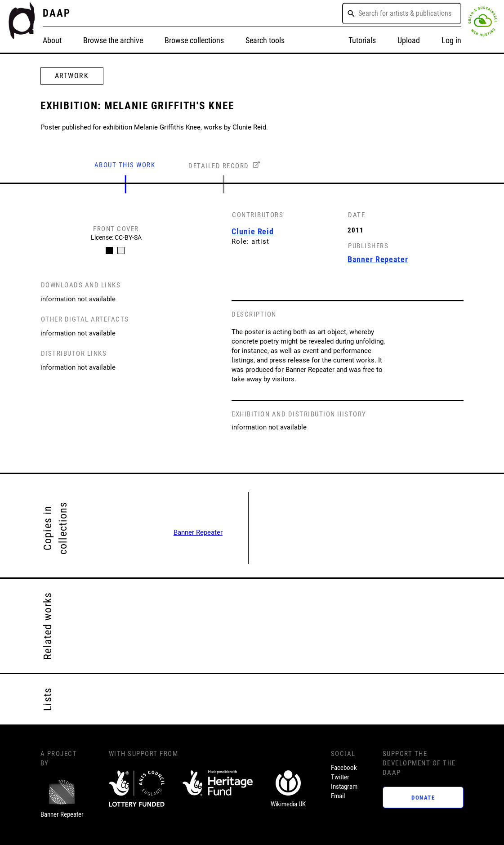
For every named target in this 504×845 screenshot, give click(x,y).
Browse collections (194, 40)
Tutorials (362, 40)
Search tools (265, 40)
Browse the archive (113, 40)
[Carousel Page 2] (120, 250)
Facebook (344, 768)
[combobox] (402, 13)
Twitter (340, 777)
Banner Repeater (198, 532)
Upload (409, 40)
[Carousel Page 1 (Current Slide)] (109, 250)
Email (338, 796)
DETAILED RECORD (219, 166)
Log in (451, 40)
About (52, 40)
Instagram (344, 787)
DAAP (57, 13)
